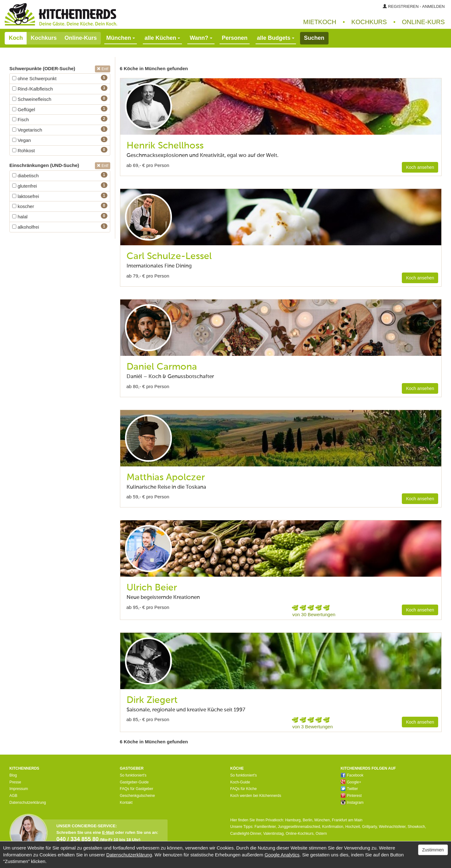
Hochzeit (353, 827)
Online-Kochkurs (300, 834)
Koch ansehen (420, 167)
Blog (13, 775)
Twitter (349, 789)
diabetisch (26, 176)
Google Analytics (282, 855)
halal (20, 217)
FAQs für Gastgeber (137, 789)
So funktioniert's (133, 775)
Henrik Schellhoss (165, 146)
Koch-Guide (240, 782)
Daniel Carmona (162, 367)
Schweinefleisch (32, 99)
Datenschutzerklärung (28, 803)
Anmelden (433, 6)
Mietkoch (320, 22)
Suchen (314, 38)
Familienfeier (265, 827)
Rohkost (23, 151)
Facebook (352, 775)
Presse (15, 782)
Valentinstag (273, 834)
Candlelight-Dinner (246, 834)
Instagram (352, 803)
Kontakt (126, 803)
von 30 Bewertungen (314, 614)
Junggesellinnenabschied (299, 827)
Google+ (351, 782)
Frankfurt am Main (347, 820)
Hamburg (293, 820)
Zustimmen (433, 850)
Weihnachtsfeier (392, 827)
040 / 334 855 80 (78, 839)
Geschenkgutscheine (137, 796)
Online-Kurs (81, 38)
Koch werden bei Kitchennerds (256, 796)
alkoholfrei (26, 227)
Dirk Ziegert (152, 700)
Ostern (321, 834)
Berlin (307, 820)
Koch (16, 38)
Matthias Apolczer (166, 478)
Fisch (21, 120)
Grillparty (369, 827)
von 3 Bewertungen (312, 727)
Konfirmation (333, 827)
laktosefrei (26, 196)
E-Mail (108, 832)
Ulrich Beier (152, 588)
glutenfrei (25, 186)
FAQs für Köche (244, 789)
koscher (23, 206)
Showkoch (416, 827)
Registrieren (403, 6)
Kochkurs (369, 22)
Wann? (201, 38)
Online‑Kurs (423, 22)
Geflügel (24, 109)
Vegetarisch (27, 130)
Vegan (22, 140)
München (322, 820)
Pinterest (351, 796)
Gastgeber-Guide (134, 782)
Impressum (19, 789)
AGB (13, 796)
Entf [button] (103, 69)
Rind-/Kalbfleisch (33, 89)
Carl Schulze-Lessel (169, 257)
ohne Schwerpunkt (34, 78)
